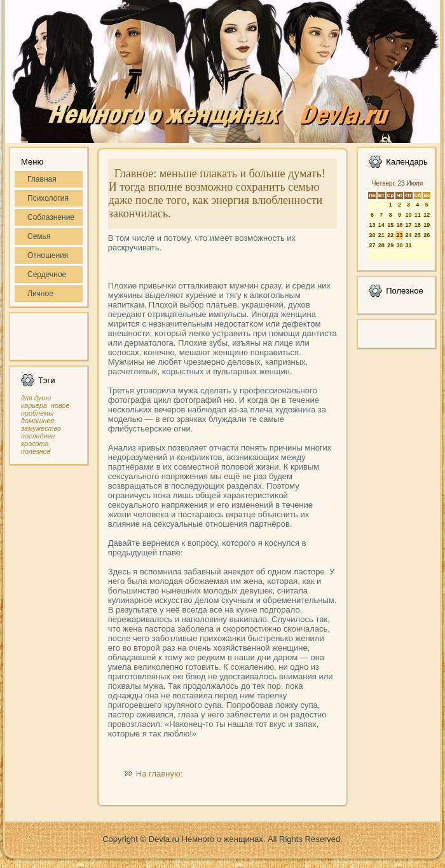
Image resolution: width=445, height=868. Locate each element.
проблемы (37, 413)
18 (418, 225)
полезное (36, 451)
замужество (41, 428)
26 (427, 235)
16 (399, 225)
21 (381, 235)
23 (399, 235)
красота (35, 444)
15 (390, 225)
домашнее (38, 421)
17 (408, 225)
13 (372, 225)
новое (60, 405)
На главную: (159, 774)
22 (390, 235)
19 (427, 225)
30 (399, 245)
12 (427, 215)
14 (381, 225)
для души (36, 398)
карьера (34, 405)
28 (381, 245)
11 (418, 215)
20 (372, 235)
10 (408, 215)
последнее (38, 436)
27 (372, 245)
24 (408, 235)
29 (390, 245)
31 (408, 245)
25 (418, 235)
